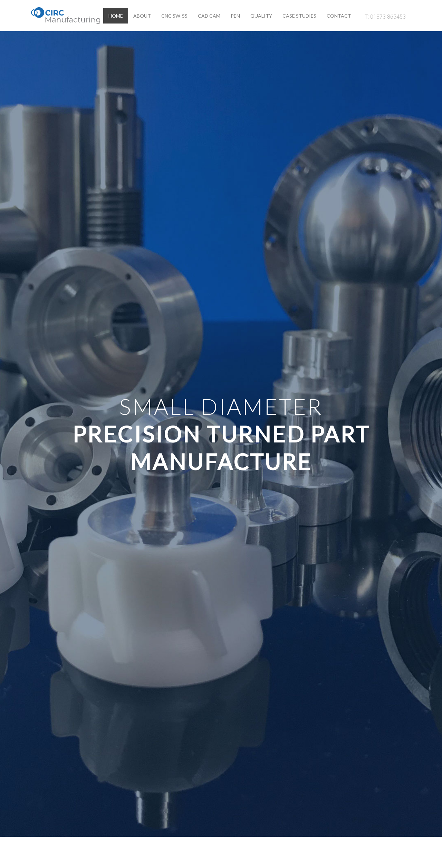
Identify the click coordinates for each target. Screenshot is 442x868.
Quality (261, 16)
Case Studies (299, 16)
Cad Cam (209, 16)
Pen (235, 16)
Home (116, 16)
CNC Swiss (174, 16)
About (142, 16)
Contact (339, 16)
